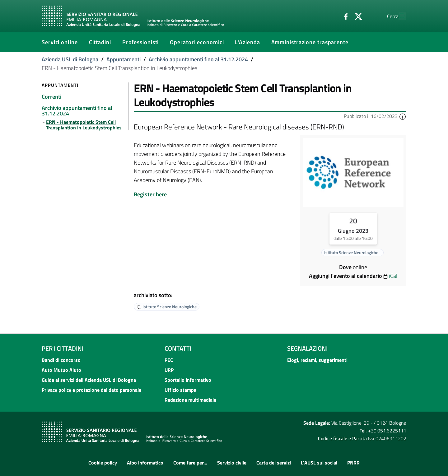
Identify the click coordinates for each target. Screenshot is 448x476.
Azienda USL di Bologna (70, 59)
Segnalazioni (307, 348)
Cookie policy (103, 463)
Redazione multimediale (190, 400)
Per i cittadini (63, 348)
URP (169, 370)
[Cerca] (399, 16)
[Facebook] (331, 16)
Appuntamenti (124, 59)
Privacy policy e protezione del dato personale (91, 390)
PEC (169, 360)
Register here (150, 194)
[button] (403, 116)
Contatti (178, 348)
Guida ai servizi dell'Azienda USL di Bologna (89, 380)
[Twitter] (344, 16)
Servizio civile (232, 463)
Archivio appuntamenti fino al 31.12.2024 (198, 59)
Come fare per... (190, 463)
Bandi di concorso (61, 360)
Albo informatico (145, 463)
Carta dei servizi (274, 463)
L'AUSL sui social (319, 463)
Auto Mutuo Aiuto (61, 370)
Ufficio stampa (180, 390)
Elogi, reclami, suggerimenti (317, 360)
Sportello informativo (188, 380)
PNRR (353, 463)
